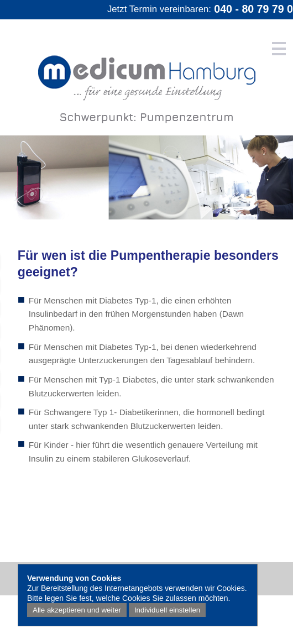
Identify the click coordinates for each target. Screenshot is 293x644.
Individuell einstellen (167, 610)
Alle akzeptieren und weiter (77, 610)
